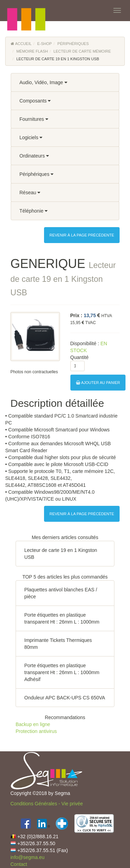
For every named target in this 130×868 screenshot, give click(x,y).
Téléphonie (33, 211)
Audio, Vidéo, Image (43, 82)
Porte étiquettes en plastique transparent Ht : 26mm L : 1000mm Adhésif (62, 672)
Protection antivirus (36, 731)
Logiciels (31, 137)
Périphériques (73, 44)
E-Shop (44, 44)
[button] (26, 10)
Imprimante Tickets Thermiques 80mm (58, 644)
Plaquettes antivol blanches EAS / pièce (61, 593)
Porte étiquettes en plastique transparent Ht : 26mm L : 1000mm (62, 618)
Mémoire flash (32, 51)
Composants (35, 101)
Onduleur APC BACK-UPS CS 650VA (65, 698)
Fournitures (34, 119)
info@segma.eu (27, 857)
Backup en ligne (33, 724)
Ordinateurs (34, 156)
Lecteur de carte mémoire (82, 51)
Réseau (30, 193)
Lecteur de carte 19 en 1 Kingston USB (61, 554)
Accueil (21, 44)
